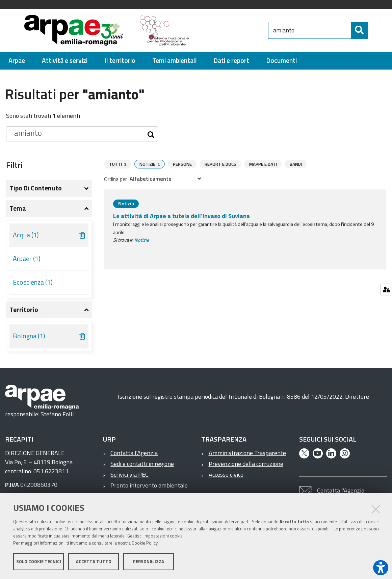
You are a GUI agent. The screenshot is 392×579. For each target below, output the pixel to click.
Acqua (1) (26, 235)
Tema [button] (18, 208)
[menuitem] (17, 61)
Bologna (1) (29, 336)
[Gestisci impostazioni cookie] (386, 289)
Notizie (142, 240)
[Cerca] (373, 30)
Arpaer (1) (27, 259)
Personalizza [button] (149, 561)
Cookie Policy (145, 543)
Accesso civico (226, 475)
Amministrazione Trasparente (247, 453)
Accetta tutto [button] (94, 561)
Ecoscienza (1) (33, 282)
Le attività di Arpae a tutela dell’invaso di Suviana (181, 216)
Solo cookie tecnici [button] (39, 561)
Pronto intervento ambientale (149, 485)
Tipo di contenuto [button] (36, 188)
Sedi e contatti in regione (142, 464)
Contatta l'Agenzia (134, 453)
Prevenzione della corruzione (246, 464)
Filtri (14, 165)
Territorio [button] (24, 310)
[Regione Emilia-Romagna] (232, 30)
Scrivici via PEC (129, 475)
